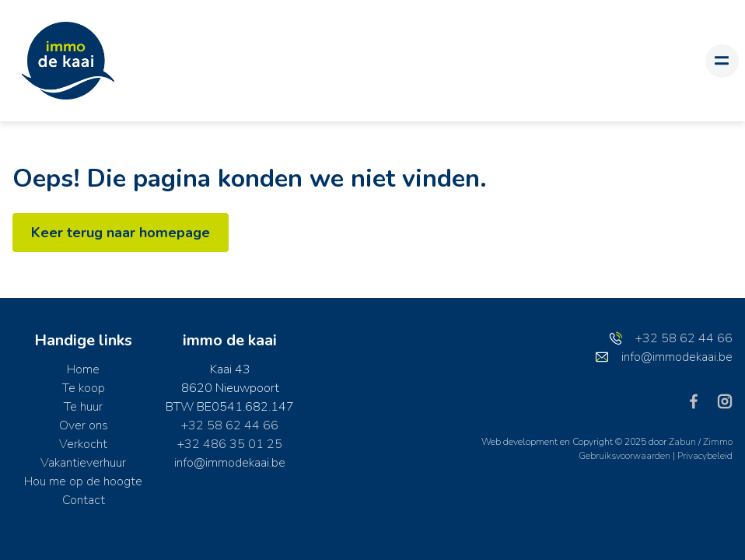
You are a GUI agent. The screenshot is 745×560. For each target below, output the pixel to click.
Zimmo (718, 442)
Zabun (682, 442)
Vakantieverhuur (83, 463)
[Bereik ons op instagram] (725, 401)
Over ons (84, 425)
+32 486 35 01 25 (230, 444)
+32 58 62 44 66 (230, 425)
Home (83, 369)
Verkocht (83, 444)
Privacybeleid (705, 456)
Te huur (83, 407)
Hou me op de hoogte (83, 481)
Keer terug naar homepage (121, 233)
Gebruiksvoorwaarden (626, 456)
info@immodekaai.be (230, 463)
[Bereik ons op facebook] (700, 401)
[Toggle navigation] (722, 61)
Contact (84, 500)
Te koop (84, 388)
